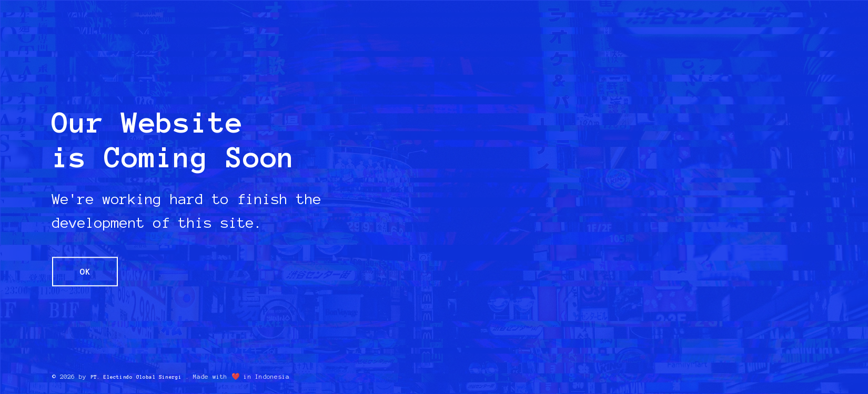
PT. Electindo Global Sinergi (144, 377)
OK (90, 271)
